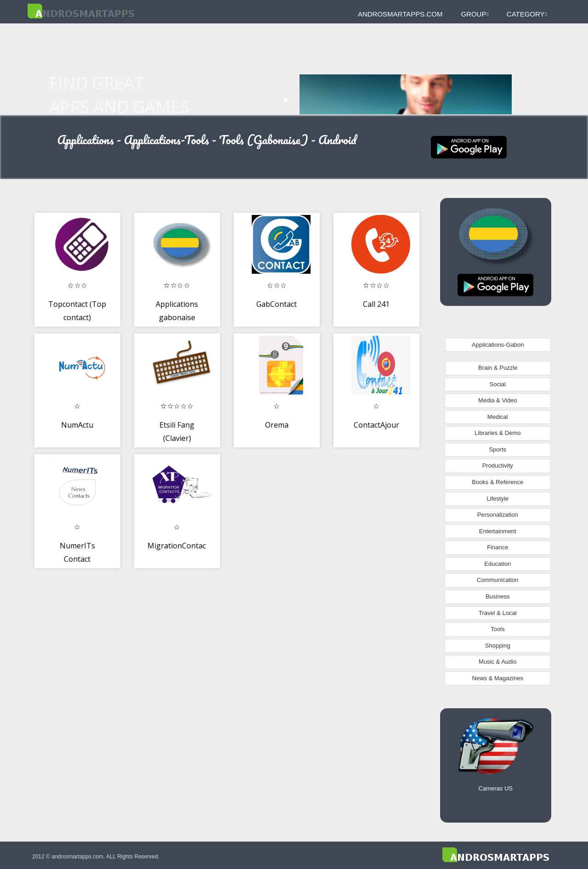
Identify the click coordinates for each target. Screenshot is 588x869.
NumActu (77, 425)
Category (527, 14)
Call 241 (376, 304)
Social (498, 384)
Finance (498, 547)
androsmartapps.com (400, 14)
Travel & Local (498, 613)
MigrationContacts (180, 546)
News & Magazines (498, 678)
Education (498, 564)
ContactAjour (376, 425)
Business (498, 596)
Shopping (498, 646)
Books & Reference (498, 482)
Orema (277, 425)
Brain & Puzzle (498, 368)
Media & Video (498, 400)
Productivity (498, 466)
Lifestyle (498, 499)
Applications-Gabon (498, 345)
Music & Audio (498, 662)
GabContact (277, 304)
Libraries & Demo (498, 433)
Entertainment (498, 531)
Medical (498, 417)
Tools (498, 629)
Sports (498, 449)
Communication (498, 580)
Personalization (498, 515)
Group (475, 14)
